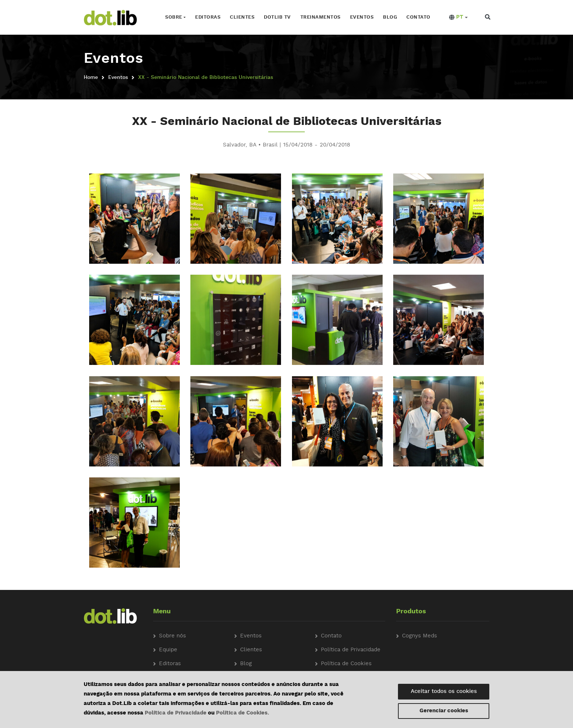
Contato (418, 17)
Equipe (168, 650)
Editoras (208, 17)
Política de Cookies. (242, 713)
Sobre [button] (174, 17)
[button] (458, 18)
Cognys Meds (420, 636)
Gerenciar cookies (444, 711)
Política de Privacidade (176, 713)
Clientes (242, 17)
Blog (390, 17)
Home (91, 77)
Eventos (362, 17)
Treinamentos (320, 17)
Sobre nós (172, 636)
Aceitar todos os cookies (444, 692)
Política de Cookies (346, 664)
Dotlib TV (277, 17)
